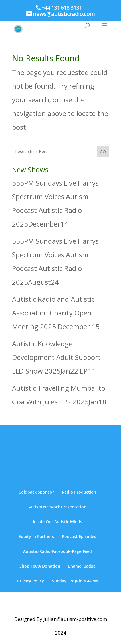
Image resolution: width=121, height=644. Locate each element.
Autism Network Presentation (57, 507)
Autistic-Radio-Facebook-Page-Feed (58, 551)
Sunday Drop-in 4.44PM (75, 581)
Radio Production (79, 492)
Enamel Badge (82, 566)
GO (103, 152)
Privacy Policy (31, 581)
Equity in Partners (36, 536)
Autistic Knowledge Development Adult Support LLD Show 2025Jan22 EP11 (56, 357)
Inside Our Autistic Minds (58, 522)
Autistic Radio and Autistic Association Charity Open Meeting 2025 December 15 (56, 313)
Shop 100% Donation (40, 566)
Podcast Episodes (79, 536)
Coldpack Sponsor (36, 492)
